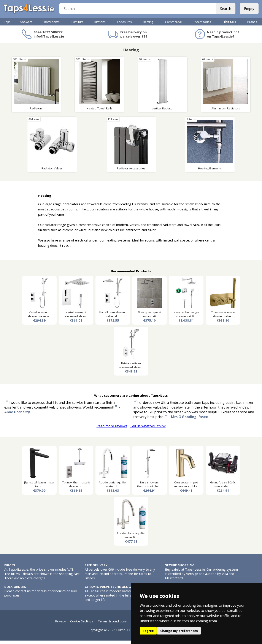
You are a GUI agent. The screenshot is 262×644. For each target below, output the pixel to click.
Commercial (173, 25)
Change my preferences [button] (179, 631)
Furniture (78, 25)
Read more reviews (112, 429)
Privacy (60, 625)
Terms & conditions (112, 625)
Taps (7, 25)
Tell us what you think (148, 429)
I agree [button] (148, 631)
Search (225, 11)
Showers (26, 25)
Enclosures (124, 25)
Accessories (203, 25)
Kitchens (100, 25)
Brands (252, 25)
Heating (148, 25)
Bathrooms (52, 25)
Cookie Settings (82, 625)
